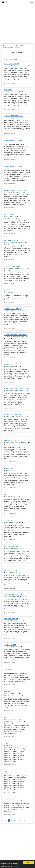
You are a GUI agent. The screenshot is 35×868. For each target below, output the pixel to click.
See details (16, 866)
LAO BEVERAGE (9, 365)
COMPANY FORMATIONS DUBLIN (15, 441)
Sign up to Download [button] (17, 52)
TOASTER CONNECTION (12, 266)
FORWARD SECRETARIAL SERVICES (16, 190)
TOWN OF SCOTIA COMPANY (13, 595)
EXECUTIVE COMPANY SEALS (14, 140)
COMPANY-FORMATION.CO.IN (14, 116)
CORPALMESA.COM (11, 799)
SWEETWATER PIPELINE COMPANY (16, 335)
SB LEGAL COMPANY (11, 571)
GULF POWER (9, 469)
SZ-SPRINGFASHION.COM (13, 415)
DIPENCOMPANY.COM (11, 240)
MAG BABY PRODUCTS (12, 64)
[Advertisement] (17, 24)
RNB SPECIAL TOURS (11, 619)
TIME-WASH (8, 90)
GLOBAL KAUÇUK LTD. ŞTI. (13, 309)
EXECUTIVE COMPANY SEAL (13, 166)
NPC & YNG (8, 495)
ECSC (6, 717)
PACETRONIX (9, 214)
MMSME (7, 290)
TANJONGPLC (9, 521)
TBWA (6, 743)
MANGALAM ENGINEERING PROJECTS (17, 389)
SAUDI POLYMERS (10, 645)
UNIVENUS (8, 691)
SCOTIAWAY (8, 669)
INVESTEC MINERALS (11, 547)
